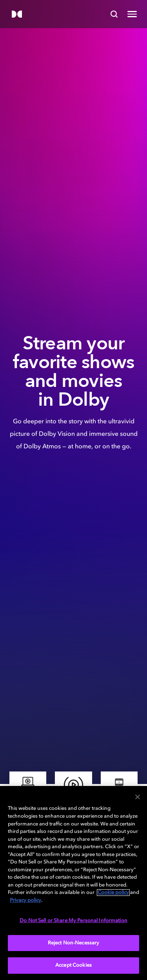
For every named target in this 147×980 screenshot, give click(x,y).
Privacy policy (25, 900)
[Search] (114, 14)
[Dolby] (17, 15)
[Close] (138, 797)
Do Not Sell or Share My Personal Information (73, 921)
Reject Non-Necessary (74, 943)
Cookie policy (113, 893)
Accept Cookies (73, 965)
